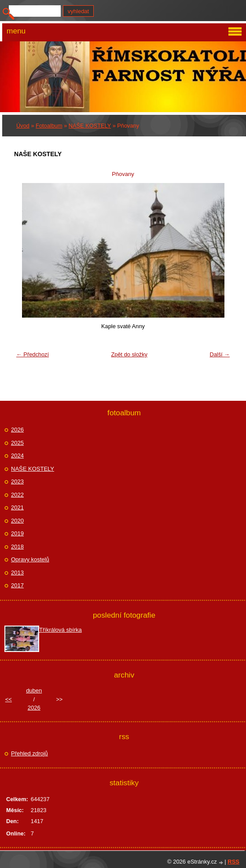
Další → (220, 354)
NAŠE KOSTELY (90, 126)
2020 (17, 521)
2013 (17, 573)
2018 (17, 547)
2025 (17, 443)
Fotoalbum (49, 126)
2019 (17, 533)
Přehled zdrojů (29, 753)
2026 (17, 430)
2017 (17, 585)
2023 (17, 482)
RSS (233, 862)
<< (9, 699)
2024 (17, 456)
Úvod (23, 126)
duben (34, 690)
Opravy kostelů (30, 559)
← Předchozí (33, 354)
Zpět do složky (129, 354)
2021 (17, 507)
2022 (17, 495)
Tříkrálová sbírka (61, 630)
